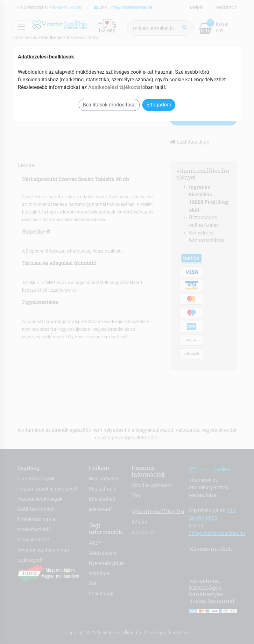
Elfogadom (159, 105)
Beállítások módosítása (109, 105)
